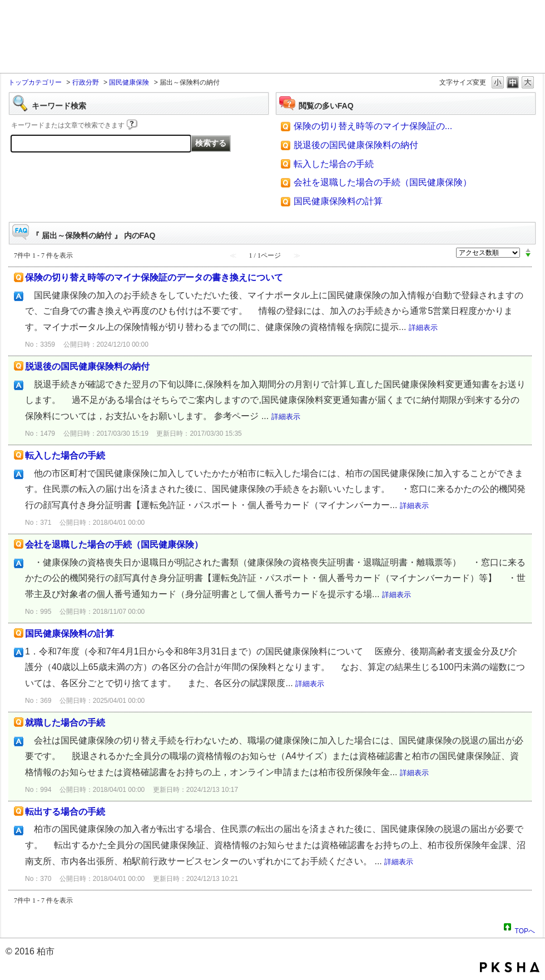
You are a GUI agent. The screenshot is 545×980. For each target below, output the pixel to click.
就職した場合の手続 (65, 723)
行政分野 (86, 82)
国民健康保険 (129, 82)
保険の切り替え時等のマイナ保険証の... (373, 126)
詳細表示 (423, 328)
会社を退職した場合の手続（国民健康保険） (383, 182)
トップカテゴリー (35, 82)
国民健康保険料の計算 (338, 201)
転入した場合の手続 (334, 164)
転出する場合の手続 (65, 812)
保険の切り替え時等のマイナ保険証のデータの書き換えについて (154, 277)
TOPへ (525, 929)
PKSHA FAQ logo (510, 967)
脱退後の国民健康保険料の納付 (356, 145)
